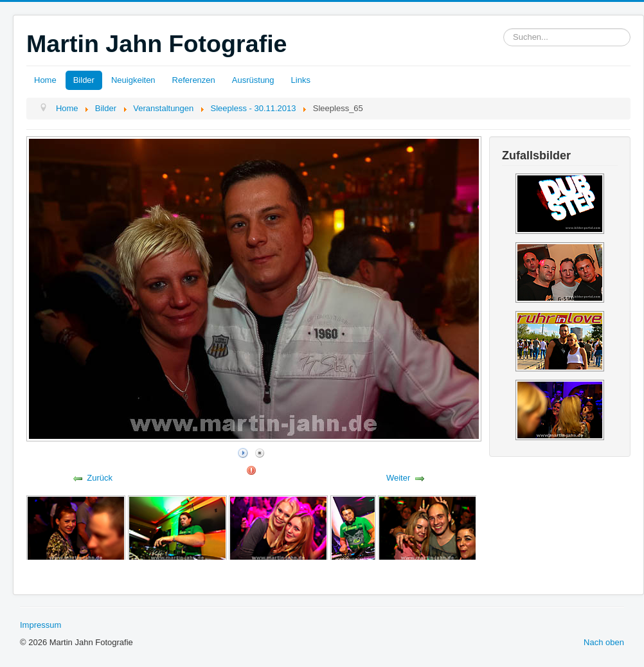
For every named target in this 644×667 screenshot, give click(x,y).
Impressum (40, 625)
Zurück (100, 478)
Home (45, 80)
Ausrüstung (253, 80)
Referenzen (194, 80)
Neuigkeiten (133, 80)
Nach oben (604, 642)
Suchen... (504, 29)
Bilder (84, 80)
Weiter (398, 478)
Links (301, 80)
